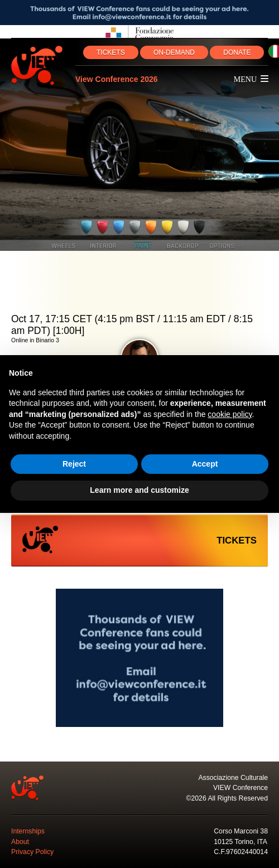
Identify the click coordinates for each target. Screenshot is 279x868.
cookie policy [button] (230, 414)
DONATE (237, 52)
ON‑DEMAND (174, 52)
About (20, 842)
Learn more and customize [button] (139, 490)
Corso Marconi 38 (241, 831)
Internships (28, 831)
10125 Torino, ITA (240, 842)
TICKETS (111, 52)
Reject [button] (74, 464)
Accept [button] (205, 464)
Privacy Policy (32, 852)
